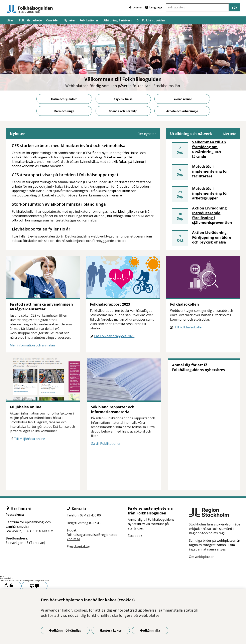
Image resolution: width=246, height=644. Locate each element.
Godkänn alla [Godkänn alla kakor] (150, 630)
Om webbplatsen (202, 557)
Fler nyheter (147, 134)
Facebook (135, 536)
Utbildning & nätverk (117, 20)
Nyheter (69, 20)
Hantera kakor (111, 630)
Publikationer (89, 20)
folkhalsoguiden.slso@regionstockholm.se (92, 537)
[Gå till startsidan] (30, 9)
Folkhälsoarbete (30, 20)
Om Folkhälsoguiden (151, 20)
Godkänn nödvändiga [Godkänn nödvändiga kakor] (65, 630)
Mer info (230, 134)
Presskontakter (78, 546)
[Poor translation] (34, 586)
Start (11, 20)
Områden (53, 20)
